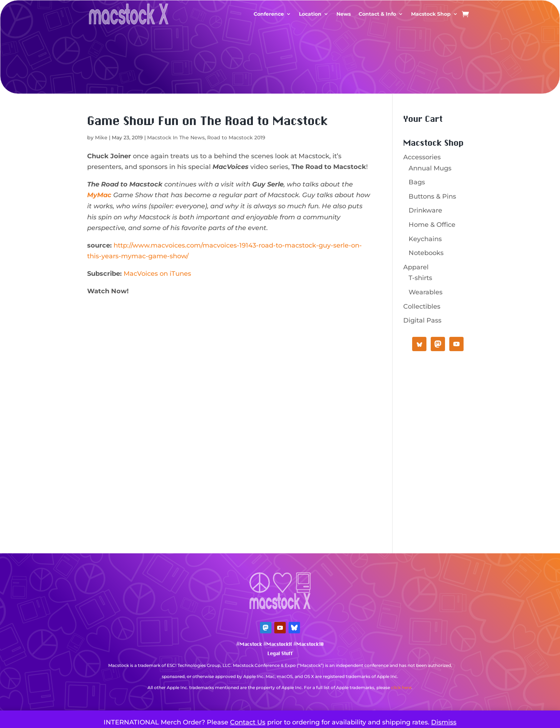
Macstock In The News (176, 138)
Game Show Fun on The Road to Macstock (207, 122)
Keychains (425, 239)
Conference (269, 14)
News (344, 14)
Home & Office (432, 225)
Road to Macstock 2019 (236, 138)
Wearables (426, 292)
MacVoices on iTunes (157, 274)
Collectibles (422, 306)
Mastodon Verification (280, 698)
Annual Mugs (430, 168)
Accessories (422, 157)
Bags (417, 182)
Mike (101, 138)
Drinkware (425, 210)
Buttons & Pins (432, 196)
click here (401, 687)
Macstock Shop (431, 14)
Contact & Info (377, 14)
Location (310, 14)
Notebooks (426, 253)
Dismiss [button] (444, 722)
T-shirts (420, 278)
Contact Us (248, 722)
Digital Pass (422, 320)
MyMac (99, 195)
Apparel (416, 267)
